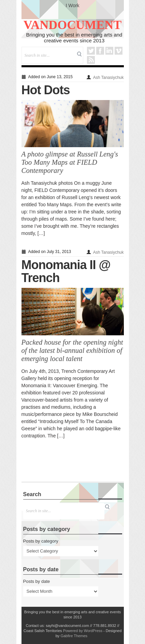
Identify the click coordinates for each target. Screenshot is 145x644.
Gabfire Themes (74, 636)
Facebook (100, 51)
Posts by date (37, 581)
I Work (72, 5)
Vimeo (119, 51)
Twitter (91, 51)
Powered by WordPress (83, 631)
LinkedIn (109, 51)
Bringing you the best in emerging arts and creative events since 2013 (74, 38)
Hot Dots (46, 90)
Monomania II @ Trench (66, 271)
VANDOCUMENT (72, 25)
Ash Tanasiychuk (108, 78)
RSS (91, 60)
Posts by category (41, 541)
